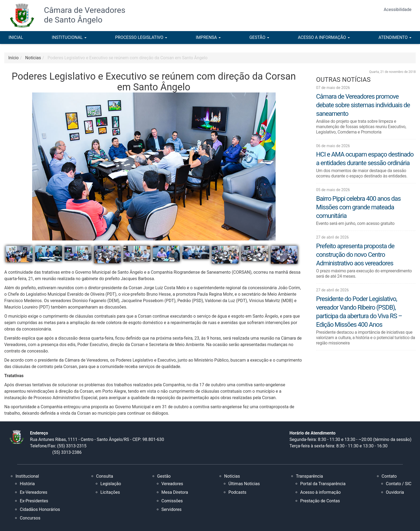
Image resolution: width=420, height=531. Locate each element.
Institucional (27, 476)
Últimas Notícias (244, 484)
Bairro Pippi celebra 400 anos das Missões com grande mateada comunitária (358, 207)
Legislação (111, 484)
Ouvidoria (395, 492)
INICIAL (16, 37)
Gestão (164, 476)
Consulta (105, 476)
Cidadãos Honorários (40, 509)
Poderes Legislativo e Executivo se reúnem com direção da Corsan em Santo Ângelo (128, 58)
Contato (389, 476)
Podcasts (237, 492)
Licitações (110, 492)
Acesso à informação (320, 492)
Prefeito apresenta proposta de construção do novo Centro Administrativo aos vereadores (355, 255)
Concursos (30, 518)
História (27, 484)
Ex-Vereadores (33, 492)
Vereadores (172, 484)
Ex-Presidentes (34, 501)
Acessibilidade (397, 10)
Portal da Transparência (323, 484)
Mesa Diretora (175, 492)
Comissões (172, 501)
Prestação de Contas (320, 501)
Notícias (232, 476)
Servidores (172, 509)
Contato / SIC (399, 484)
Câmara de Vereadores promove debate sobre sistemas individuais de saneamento (363, 105)
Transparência (310, 476)
